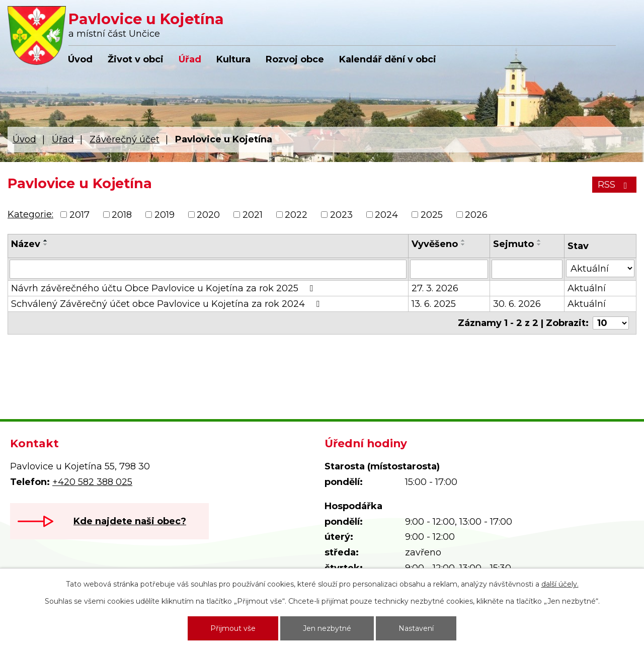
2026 (476, 215)
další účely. (560, 584)
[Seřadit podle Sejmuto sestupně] (539, 245)
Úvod (80, 59)
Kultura (233, 59)
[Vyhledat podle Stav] (600, 268)
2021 (253, 215)
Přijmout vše (233, 628)
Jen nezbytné (327, 628)
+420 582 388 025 (92, 482)
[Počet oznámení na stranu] (611, 323)
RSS (615, 185)
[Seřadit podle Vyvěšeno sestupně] (463, 245)
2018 (122, 215)
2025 (432, 215)
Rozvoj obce (295, 59)
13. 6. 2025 (434, 304)
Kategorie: (30, 214)
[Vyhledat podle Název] (208, 269)
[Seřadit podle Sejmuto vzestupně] (539, 240)
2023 (341, 215)
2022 (296, 215)
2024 (386, 215)
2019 (165, 215)
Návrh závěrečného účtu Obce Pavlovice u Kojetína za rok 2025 (164, 288)
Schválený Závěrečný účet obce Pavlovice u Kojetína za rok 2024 (167, 304)
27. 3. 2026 (435, 288)
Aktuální (587, 288)
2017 (79, 215)
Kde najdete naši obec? (130, 521)
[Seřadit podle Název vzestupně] (46, 240)
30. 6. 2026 (517, 304)
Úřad (190, 59)
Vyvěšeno (435, 244)
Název (26, 244)
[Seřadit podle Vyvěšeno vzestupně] (463, 240)
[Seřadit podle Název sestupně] (46, 245)
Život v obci (136, 59)
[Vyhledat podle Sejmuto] (527, 269)
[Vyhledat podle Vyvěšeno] (449, 269)
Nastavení (416, 628)
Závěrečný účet (125, 139)
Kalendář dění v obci (388, 59)
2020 (208, 215)
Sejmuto (513, 244)
